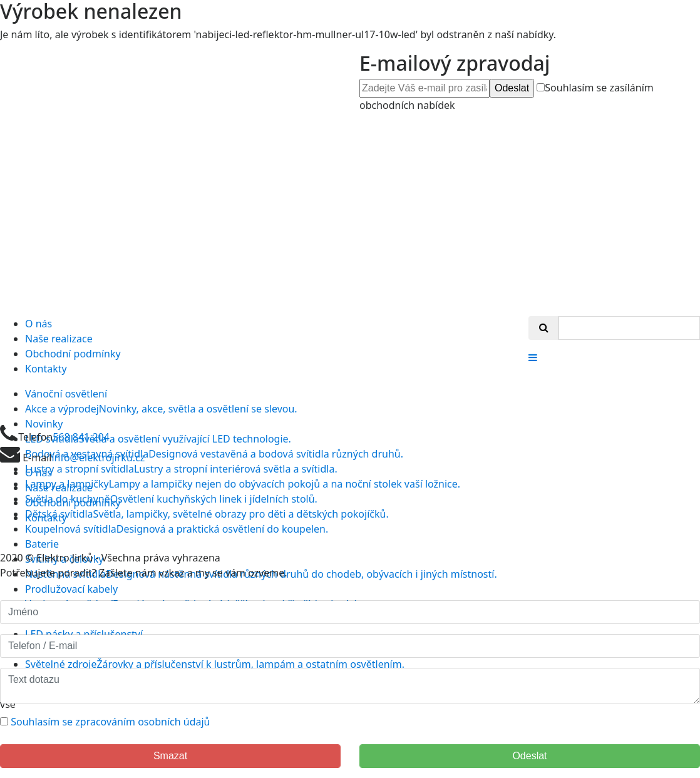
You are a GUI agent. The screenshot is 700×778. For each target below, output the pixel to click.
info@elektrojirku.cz (98, 458)
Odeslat (512, 88)
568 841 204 (81, 437)
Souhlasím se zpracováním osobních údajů (110, 722)
